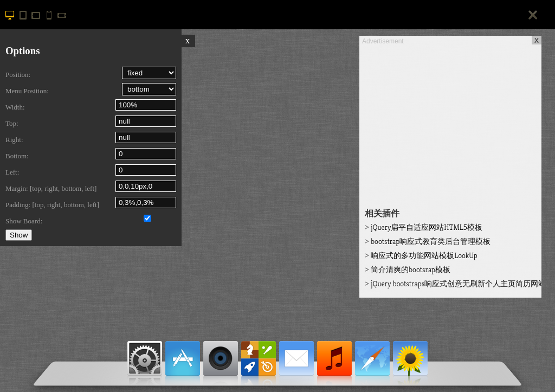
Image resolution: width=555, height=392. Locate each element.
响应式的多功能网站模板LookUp (421, 255)
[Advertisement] (450, 123)
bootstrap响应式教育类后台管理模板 (428, 241)
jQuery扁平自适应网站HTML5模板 (424, 227)
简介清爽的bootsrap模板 (408, 269)
